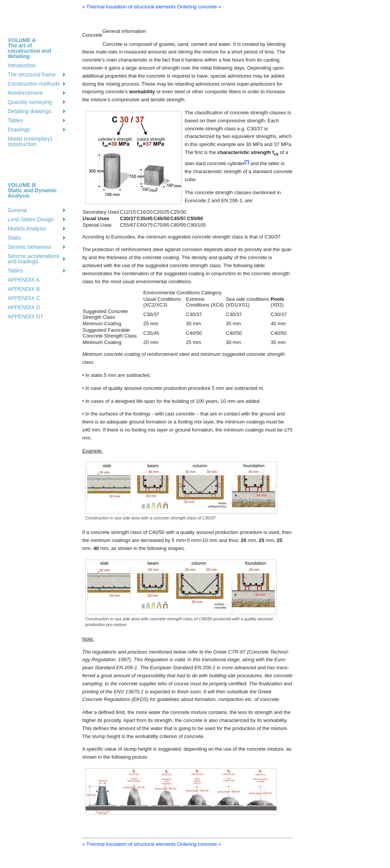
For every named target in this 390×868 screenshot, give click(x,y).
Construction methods (34, 84)
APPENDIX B (24, 289)
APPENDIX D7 (25, 316)
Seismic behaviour (29, 247)
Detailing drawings (29, 111)
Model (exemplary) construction (30, 141)
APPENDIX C (24, 298)
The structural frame (32, 75)
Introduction (22, 65)
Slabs (14, 238)
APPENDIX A (24, 280)
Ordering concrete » (199, 7)
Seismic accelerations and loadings (33, 259)
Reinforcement (25, 93)
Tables (15, 120)
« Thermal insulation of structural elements (129, 7)
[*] (247, 162)
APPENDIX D (24, 307)
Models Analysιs (27, 229)
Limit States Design (31, 219)
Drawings (19, 130)
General (17, 210)
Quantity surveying (30, 102)
